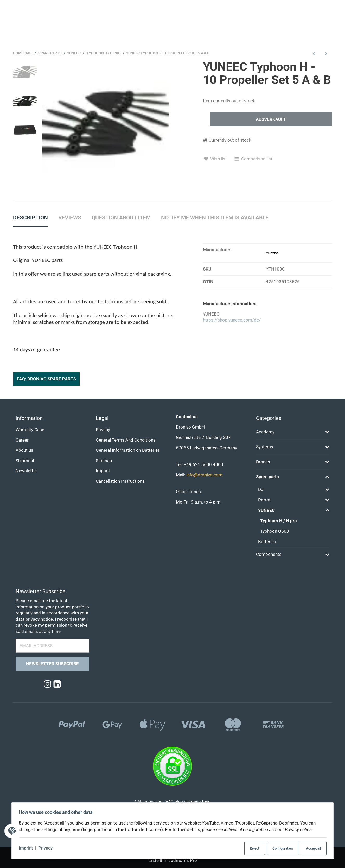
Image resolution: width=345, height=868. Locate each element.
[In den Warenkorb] (271, 120)
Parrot (264, 500)
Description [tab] (30, 218)
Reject (250, 848)
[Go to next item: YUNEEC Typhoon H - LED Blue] (326, 54)
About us (24, 451)
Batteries (267, 542)
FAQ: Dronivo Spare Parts (46, 379)
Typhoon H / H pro (279, 521)
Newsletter (26, 471)
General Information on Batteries (128, 451)
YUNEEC (266, 510)
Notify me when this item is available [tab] (215, 218)
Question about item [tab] (121, 218)
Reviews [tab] (70, 218)
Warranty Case (30, 430)
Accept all (311, 848)
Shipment (25, 461)
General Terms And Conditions (126, 440)
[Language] (325, 25)
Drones (263, 462)
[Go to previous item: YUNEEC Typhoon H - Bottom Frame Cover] (314, 54)
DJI (261, 490)
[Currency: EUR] (296, 25)
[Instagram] (47, 684)
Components (269, 555)
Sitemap (104, 461)
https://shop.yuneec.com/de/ (232, 320)
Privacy (47, 848)
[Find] (217, 8)
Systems (265, 447)
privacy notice (39, 619)
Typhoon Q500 (275, 531)
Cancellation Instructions (120, 481)
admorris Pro (184, 861)
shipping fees (197, 802)
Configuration (279, 848)
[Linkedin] (57, 684)
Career (22, 440)
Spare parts (267, 477)
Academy (265, 432)
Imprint (27, 848)
